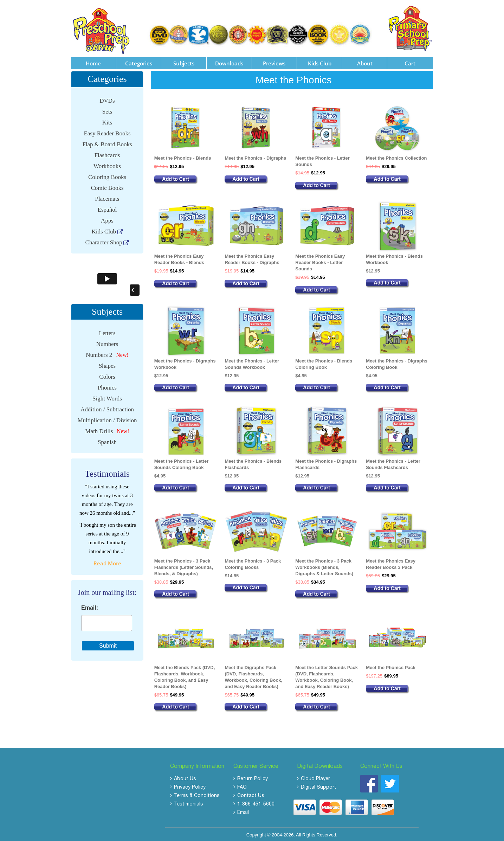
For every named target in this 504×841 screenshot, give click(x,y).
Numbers (107, 342)
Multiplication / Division (107, 418)
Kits (107, 120)
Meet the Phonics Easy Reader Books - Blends (179, 257)
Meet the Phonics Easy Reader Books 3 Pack (391, 562)
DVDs (107, 99)
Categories (139, 61)
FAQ (242, 785)
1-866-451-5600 (256, 802)
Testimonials (189, 802)
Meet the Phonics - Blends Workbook (394, 257)
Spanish (107, 440)
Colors (107, 375)
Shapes (107, 364)
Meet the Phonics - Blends (183, 156)
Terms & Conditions (197, 794)
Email (243, 811)
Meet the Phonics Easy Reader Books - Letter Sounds (320, 260)
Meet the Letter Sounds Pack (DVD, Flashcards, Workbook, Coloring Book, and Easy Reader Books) (327, 675)
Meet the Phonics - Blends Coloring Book (324, 362)
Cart (410, 61)
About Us (185, 777)
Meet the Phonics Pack (391, 665)
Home (93, 61)
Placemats (107, 197)
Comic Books (107, 186)
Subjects (184, 61)
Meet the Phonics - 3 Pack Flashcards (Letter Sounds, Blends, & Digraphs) (184, 565)
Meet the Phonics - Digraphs (255, 156)
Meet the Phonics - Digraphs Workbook (185, 362)
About (365, 61)
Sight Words (107, 396)
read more (107, 561)
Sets (107, 110)
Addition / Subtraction (107, 407)
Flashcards (107, 153)
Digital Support (319, 785)
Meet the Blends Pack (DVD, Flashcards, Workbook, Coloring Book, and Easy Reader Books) (185, 675)
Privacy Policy (190, 785)
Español (107, 208)
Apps (107, 219)
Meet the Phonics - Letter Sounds (322, 159)
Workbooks (107, 164)
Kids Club (320, 61)
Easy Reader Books (107, 131)
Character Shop (104, 240)
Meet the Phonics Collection (396, 156)
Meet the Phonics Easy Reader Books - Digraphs (252, 257)
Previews (274, 61)
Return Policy (253, 777)
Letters (107, 331)
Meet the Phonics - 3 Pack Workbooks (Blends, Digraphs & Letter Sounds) (324, 565)
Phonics (107, 386)
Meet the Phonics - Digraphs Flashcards (326, 462)
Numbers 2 (99, 353)
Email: (90, 605)
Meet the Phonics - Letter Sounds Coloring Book (182, 462)
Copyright (256, 833)
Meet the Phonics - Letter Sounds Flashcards (393, 462)
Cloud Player (315, 777)
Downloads (229, 61)
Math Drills (99, 429)
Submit (108, 643)
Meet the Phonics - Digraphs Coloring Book (397, 362)
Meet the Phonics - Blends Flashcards (253, 462)
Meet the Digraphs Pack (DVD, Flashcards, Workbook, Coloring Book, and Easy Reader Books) (253, 675)
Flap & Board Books (107, 142)
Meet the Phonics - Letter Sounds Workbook (252, 362)
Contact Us (251, 794)
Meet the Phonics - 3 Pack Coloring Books (253, 562)
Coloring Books (107, 175)
